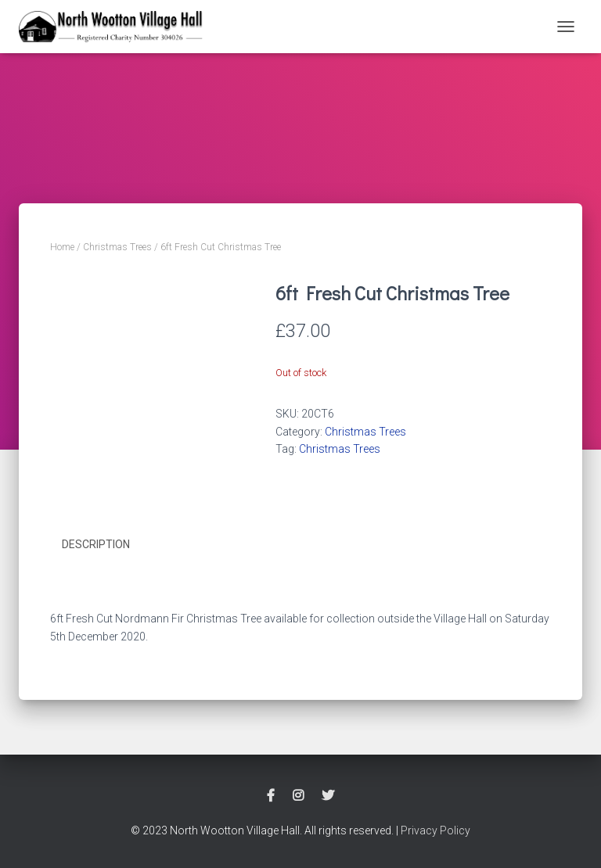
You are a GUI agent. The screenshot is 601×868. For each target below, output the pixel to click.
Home (62, 247)
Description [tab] (96, 544)
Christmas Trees (117, 247)
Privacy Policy (435, 830)
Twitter (328, 796)
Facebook (271, 796)
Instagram (298, 796)
